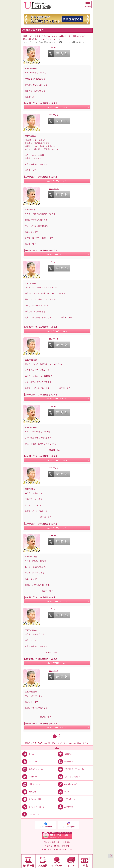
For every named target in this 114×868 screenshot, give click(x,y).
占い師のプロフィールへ (57, 107)
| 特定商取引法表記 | (52, 846)
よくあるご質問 (31, 799)
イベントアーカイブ (33, 807)
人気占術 (29, 792)
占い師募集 (65, 807)
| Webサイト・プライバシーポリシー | (57, 849)
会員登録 (64, 754)
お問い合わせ (66, 799)
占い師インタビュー (69, 784)
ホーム (28, 754)
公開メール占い (31, 784)
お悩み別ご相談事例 (69, 777)
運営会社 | (66, 846)
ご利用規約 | (66, 842)
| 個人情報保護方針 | (51, 842)
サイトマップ (30, 814)
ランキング (65, 792)
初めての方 (29, 762)
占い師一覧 (65, 762)
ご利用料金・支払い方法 (71, 769)
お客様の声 (29, 777)
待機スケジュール (32, 769)
